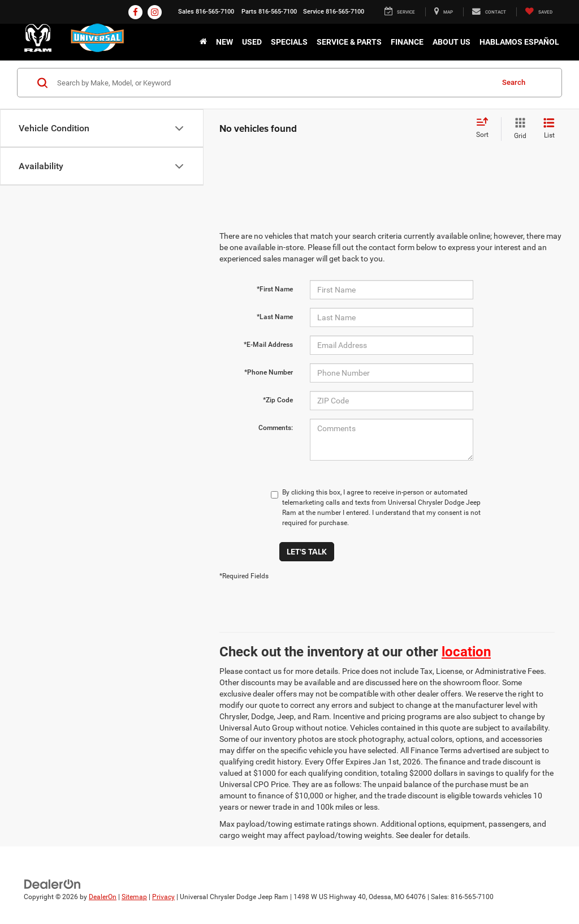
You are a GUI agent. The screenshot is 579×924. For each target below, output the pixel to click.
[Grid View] (518, 129)
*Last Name (275, 317)
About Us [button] (451, 42)
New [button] (224, 42)
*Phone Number (269, 372)
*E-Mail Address (268, 345)
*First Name (275, 289)
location (466, 652)
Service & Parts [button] (349, 42)
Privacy (163, 897)
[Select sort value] (486, 128)
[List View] (549, 129)
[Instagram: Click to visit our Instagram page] (155, 12)
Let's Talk (307, 552)
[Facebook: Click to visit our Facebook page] (135, 12)
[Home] (203, 42)
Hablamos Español (519, 42)
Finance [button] (407, 42)
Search (514, 82)
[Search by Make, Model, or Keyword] (273, 83)
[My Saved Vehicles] (539, 12)
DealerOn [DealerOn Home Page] (103, 897)
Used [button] (252, 42)
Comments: (276, 428)
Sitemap (134, 897)
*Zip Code (278, 400)
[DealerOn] (53, 884)
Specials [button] (289, 42)
